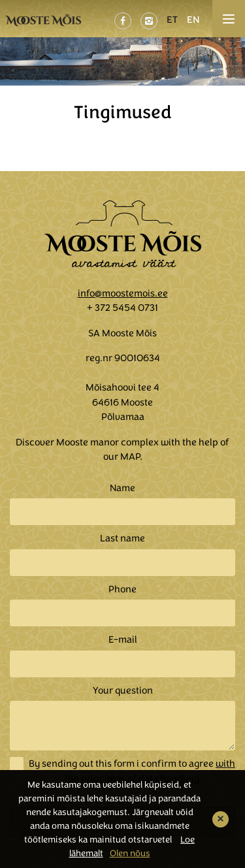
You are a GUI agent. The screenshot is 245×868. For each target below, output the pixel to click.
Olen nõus (130, 853)
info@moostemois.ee (123, 293)
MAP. (131, 457)
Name (122, 488)
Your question (123, 690)
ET (172, 20)
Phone (122, 589)
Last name (122, 538)
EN (193, 20)
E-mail (123, 639)
